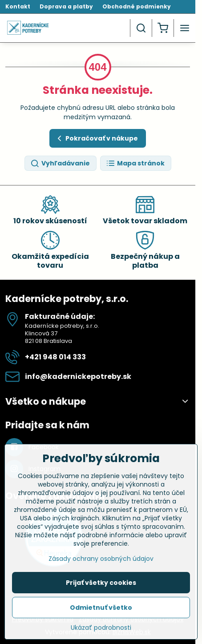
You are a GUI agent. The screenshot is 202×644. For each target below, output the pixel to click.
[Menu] (185, 28)
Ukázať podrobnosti (101, 633)
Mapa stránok (135, 163)
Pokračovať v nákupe (96, 139)
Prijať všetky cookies (101, 588)
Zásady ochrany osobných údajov (101, 563)
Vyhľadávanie (60, 163)
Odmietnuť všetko (101, 612)
